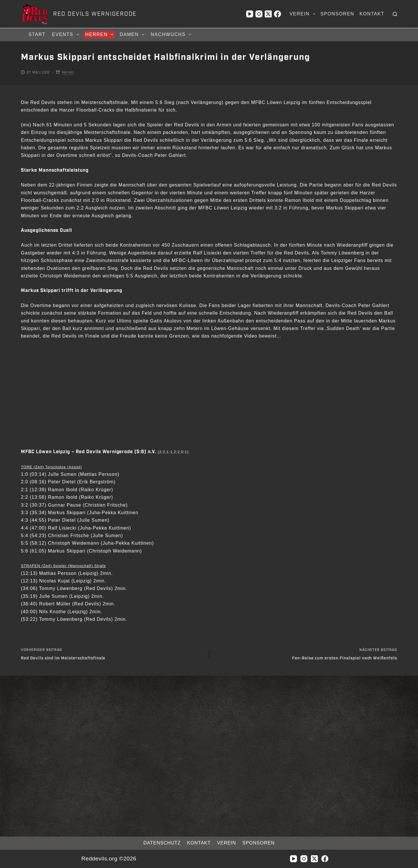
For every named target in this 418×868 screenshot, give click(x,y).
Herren (100, 35)
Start (37, 34)
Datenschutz (157, 843)
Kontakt (372, 14)
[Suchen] (395, 14)
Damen (133, 35)
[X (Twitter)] (268, 14)
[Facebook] (278, 14)
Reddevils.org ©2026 (109, 859)
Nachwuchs (172, 35)
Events (66, 35)
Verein (303, 14)
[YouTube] (250, 14)
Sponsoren (337, 14)
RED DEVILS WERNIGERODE (95, 14)
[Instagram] (259, 14)
